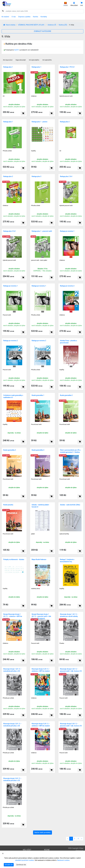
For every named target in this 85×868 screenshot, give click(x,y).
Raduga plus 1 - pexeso (40, 122)
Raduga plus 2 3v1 (66, 176)
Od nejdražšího (47, 60)
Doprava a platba (24, 17)
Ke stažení (5, 17)
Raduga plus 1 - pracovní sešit (42, 231)
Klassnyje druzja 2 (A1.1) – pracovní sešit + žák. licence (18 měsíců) (71, 671)
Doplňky (33, 151)
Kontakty (44, 17)
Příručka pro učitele (8, 698)
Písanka (62, 643)
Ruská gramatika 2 (66, 395)
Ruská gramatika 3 (10, 450)
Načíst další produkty (43, 832)
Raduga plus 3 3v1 (10, 231)
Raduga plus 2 (65, 122)
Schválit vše (9, 865)
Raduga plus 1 (8, 67)
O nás (14, 17)
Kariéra (35, 17)
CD (4, 96)
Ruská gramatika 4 (38, 450)
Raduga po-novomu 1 (67, 231)
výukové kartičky (64, 534)
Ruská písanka (8, 505)
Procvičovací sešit (36, 424)
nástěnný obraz (35, 589)
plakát (33, 534)
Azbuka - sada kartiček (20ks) (70, 505)
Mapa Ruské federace (39, 559)
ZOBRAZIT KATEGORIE (42, 31)
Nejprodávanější (21, 60)
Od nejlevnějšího (34, 60)
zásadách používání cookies (25, 860)
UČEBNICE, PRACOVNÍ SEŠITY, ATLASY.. (31, 25)
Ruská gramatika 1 (38, 395)
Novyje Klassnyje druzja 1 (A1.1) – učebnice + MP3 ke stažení (13, 616)
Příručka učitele (7, 151)
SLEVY (16, 50)
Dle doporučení (8, 60)
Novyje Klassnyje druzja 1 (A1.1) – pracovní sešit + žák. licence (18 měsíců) (42, 616)
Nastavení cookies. (64, 860)
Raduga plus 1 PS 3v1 (67, 67)
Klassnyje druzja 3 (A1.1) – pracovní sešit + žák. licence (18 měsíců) (71, 726)
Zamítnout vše (21, 865)
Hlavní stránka (9, 25)
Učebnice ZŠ (52, 25)
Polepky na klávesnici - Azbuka (14, 559)
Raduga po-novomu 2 (67, 286)
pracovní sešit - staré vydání (39, 260)
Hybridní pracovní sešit (66, 96)
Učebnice (34, 96)
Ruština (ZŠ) (63, 25)
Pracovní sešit (7, 315)
